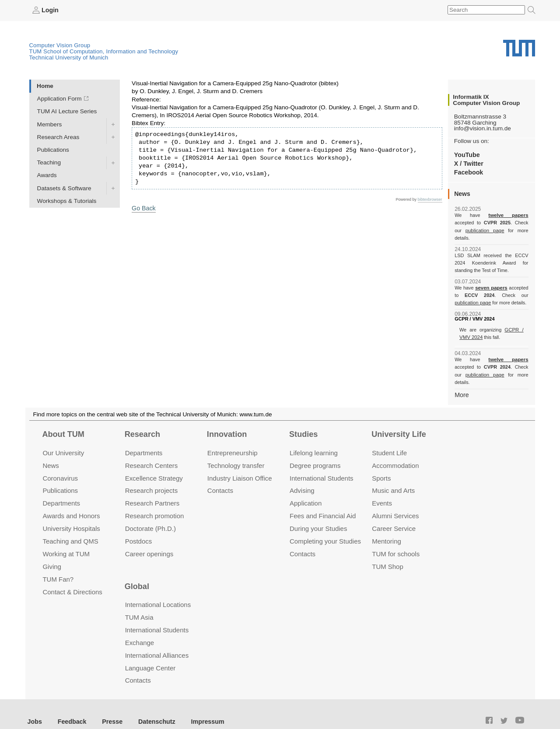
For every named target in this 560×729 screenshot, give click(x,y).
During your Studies (318, 513)
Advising (302, 475)
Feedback (70, 705)
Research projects (152, 475)
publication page (472, 230)
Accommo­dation (395, 449)
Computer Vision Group (60, 45)
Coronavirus (60, 462)
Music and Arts (393, 475)
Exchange (140, 626)
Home (45, 85)
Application (306, 487)
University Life (399, 419)
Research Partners (152, 487)
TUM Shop (387, 551)
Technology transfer (236, 449)
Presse (109, 705)
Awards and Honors (71, 500)
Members (50, 124)
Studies (303, 419)
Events (382, 487)
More (461, 379)
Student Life (389, 437)
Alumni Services (395, 500)
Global (137, 570)
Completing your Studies (325, 525)
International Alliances (157, 639)
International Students (321, 462)
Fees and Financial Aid (323, 500)
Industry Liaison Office (240, 462)
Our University (63, 437)
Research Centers (152, 449)
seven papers (492, 280)
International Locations (158, 589)
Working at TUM (66, 538)
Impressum (200, 705)
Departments (61, 487)
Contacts (220, 475)
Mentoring (387, 525)
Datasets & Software (64, 188)
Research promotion (155, 500)
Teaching (49, 162)
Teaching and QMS (70, 525)
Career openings (149, 538)
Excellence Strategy (154, 462)
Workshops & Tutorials (67, 201)
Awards (47, 175)
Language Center (150, 652)
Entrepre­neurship (233, 437)
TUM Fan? (58, 563)
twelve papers (492, 215)
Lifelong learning (314, 437)
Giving (52, 551)
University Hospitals (71, 513)
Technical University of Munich (69, 57)
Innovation (227, 419)
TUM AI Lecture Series (67, 111)
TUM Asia (139, 601)
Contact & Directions (72, 576)
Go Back (143, 208)
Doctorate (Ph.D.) (150, 513)
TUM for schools (396, 538)
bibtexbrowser (430, 199)
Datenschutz (151, 705)
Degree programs (315, 449)
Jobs (35, 705)
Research (142, 419)
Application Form (59, 99)
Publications (53, 149)
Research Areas (58, 137)
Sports (381, 462)
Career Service (394, 513)
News (51, 449)
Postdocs (139, 525)
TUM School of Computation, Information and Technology (104, 51)
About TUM (63, 419)
